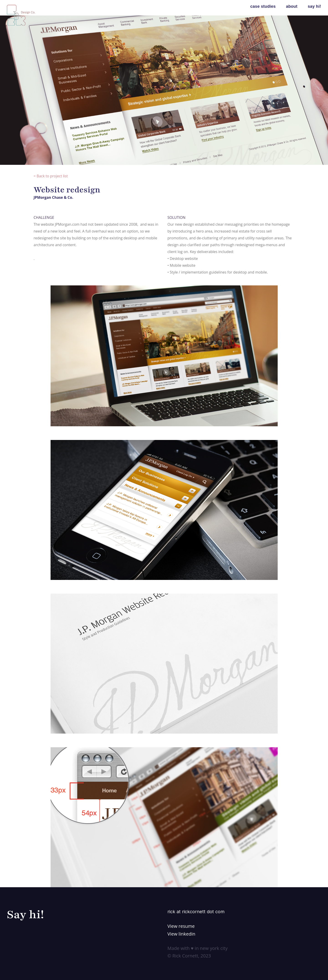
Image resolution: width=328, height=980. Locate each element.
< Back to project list (51, 176)
